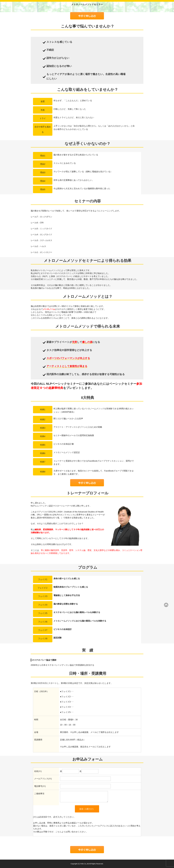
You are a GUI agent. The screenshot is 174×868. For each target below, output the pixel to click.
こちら (58, 832)
